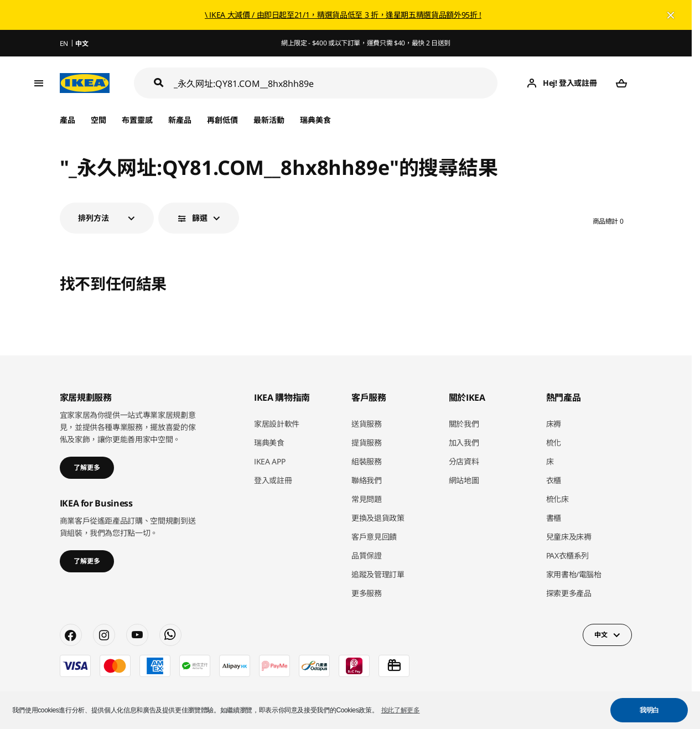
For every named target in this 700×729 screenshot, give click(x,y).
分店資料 (464, 461)
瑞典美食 (315, 120)
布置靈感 (137, 120)
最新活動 (269, 120)
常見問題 (367, 499)
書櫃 (554, 518)
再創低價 (222, 120)
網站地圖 (464, 480)
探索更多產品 (569, 593)
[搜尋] (336, 83)
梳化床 (558, 499)
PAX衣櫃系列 (568, 555)
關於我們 (464, 424)
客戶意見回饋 (374, 537)
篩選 (200, 218)
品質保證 (367, 555)
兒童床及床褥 (569, 537)
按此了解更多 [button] (401, 710)
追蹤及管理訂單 (378, 574)
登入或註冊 (273, 480)
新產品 (180, 120)
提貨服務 (367, 443)
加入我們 (464, 443)
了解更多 (87, 467)
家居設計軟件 (277, 424)
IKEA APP (269, 461)
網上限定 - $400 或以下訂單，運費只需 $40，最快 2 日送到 (366, 43)
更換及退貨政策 (378, 518)
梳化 (554, 443)
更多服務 (367, 593)
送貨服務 (367, 424)
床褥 (554, 424)
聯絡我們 (367, 480)
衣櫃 (554, 480)
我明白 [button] (649, 710)
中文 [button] (601, 635)
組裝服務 (367, 461)
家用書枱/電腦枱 (574, 574)
